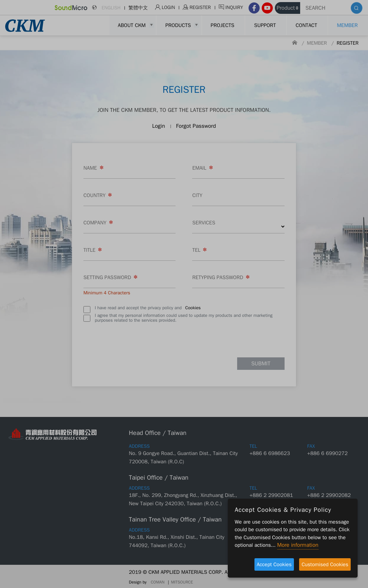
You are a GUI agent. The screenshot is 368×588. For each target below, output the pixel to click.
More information (298, 545)
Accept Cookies (274, 564)
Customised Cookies (325, 564)
